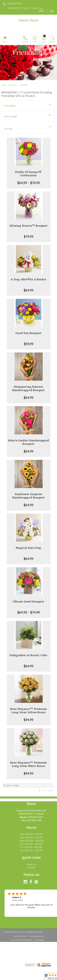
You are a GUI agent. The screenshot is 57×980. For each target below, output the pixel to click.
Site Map (40, 940)
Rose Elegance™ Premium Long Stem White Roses (29, 764)
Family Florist (29, 20)
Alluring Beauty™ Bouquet (29, 226)
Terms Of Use (20, 936)
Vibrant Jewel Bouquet (29, 602)
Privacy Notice (37, 936)
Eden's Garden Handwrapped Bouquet (29, 442)
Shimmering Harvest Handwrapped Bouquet (29, 388)
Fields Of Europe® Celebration (28, 174)
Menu (5, 42)
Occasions (13, 85)
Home (4, 85)
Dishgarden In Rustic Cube (29, 655)
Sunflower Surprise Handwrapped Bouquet (29, 496)
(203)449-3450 (15, 4)
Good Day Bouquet (29, 333)
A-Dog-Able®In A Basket (29, 279)
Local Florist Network (23, 940)
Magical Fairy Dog (28, 548)
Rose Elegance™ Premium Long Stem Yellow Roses (29, 711)
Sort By (8, 129)
